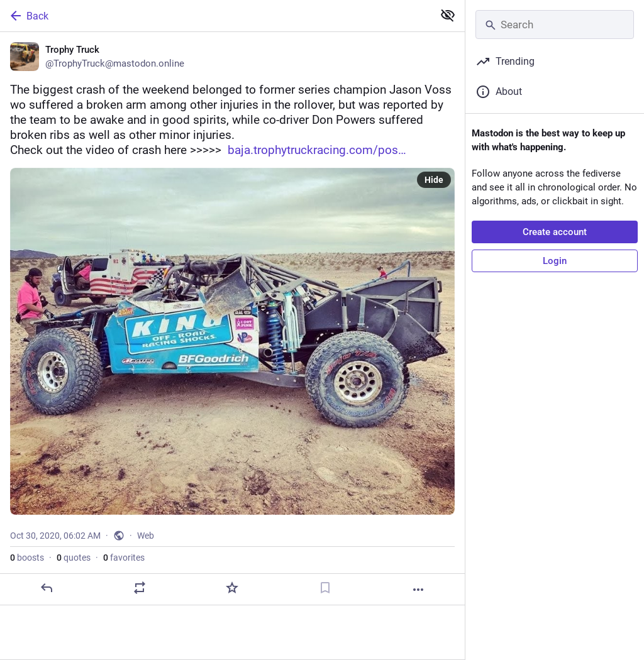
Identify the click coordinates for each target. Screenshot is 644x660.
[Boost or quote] (140, 588)
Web (146, 536)
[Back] (215, 16)
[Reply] (47, 588)
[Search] (555, 25)
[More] (418, 590)
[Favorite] (232, 588)
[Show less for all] (448, 15)
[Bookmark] (325, 588)
